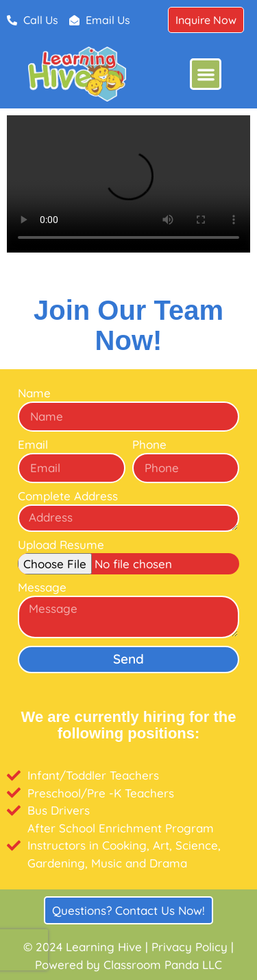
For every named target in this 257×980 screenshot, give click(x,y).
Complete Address (68, 497)
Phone (149, 445)
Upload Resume (61, 545)
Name (34, 394)
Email (33, 445)
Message (42, 588)
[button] (206, 74)
